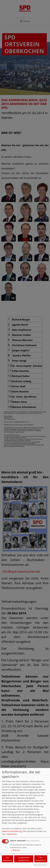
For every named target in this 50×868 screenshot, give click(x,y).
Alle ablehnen (7, 859)
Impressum (12, 834)
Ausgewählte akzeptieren (24, 859)
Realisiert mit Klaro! (40, 865)
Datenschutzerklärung (12, 831)
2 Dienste (15, 850)
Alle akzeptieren (41, 859)
